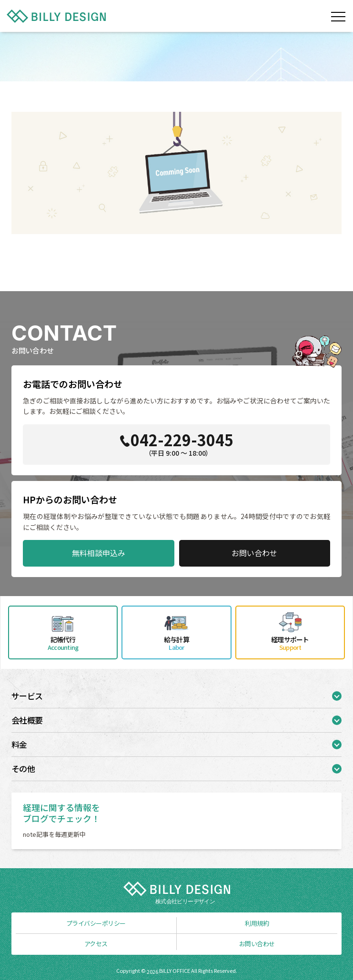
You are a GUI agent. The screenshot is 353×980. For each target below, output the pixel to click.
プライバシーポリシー (96, 923)
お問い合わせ (254, 553)
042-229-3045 (178, 443)
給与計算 (176, 643)
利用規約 (257, 923)
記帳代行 (63, 643)
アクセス (96, 944)
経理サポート (290, 643)
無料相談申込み (99, 553)
